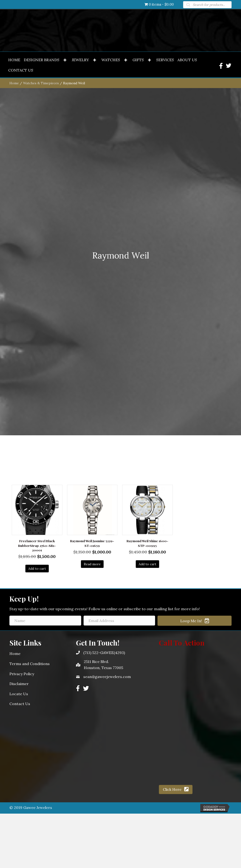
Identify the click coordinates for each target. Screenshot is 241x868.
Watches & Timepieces (41, 417)
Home (14, 417)
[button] (65, 394)
